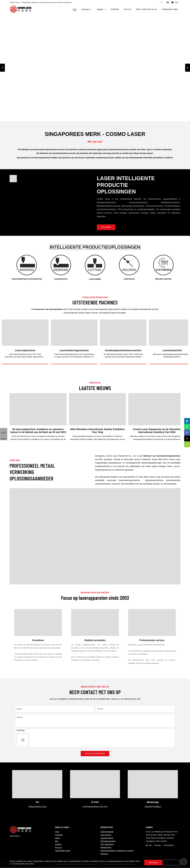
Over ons (127, 9)
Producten (85, 9)
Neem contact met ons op (146, 9)
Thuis (57, 832)
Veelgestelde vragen (170, 9)
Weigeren (171, 862)
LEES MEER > (15, 837)
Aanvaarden (152, 863)
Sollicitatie (115, 9)
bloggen (100, 9)
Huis (75, 9)
